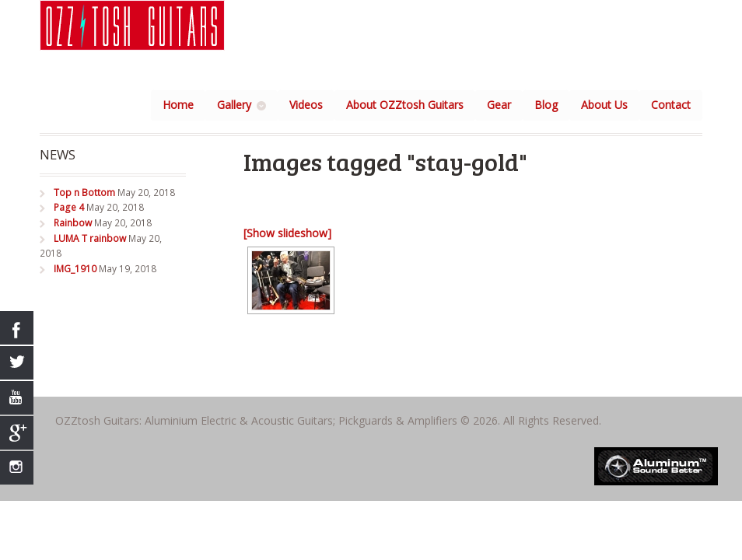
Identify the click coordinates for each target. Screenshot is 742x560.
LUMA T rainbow (90, 238)
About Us (604, 105)
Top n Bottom (84, 192)
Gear (499, 105)
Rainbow (73, 223)
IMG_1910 (75, 269)
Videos (306, 105)
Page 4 (69, 207)
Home (178, 105)
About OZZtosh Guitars (405, 105)
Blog (546, 105)
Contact (671, 105)
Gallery (234, 105)
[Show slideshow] (287, 233)
